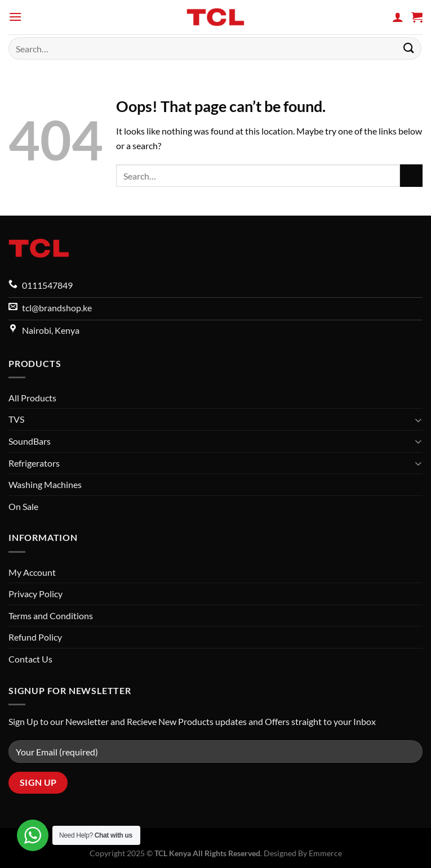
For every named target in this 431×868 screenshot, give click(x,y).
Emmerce (325, 853)
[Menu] (15, 17)
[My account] (398, 17)
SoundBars (30, 441)
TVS (16, 419)
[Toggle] (418, 420)
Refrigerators (34, 463)
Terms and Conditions (51, 616)
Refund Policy (35, 637)
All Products (32, 398)
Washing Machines (45, 484)
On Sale (23, 506)
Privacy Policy (35, 594)
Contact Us (30, 659)
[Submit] (409, 48)
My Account (32, 572)
